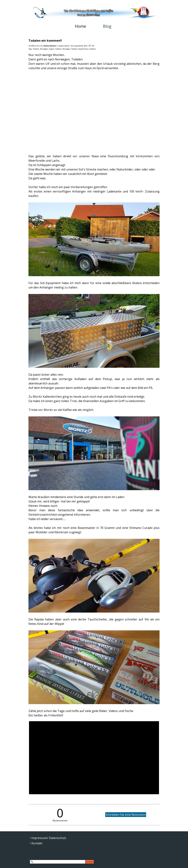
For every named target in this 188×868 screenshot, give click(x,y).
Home (81, 26)
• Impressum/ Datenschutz (48, 838)
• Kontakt (36, 843)
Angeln (52, 49)
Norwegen (44, 49)
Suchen (90, 862)
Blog (107, 26)
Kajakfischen (84, 49)
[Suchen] (58, 862)
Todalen (36, 49)
